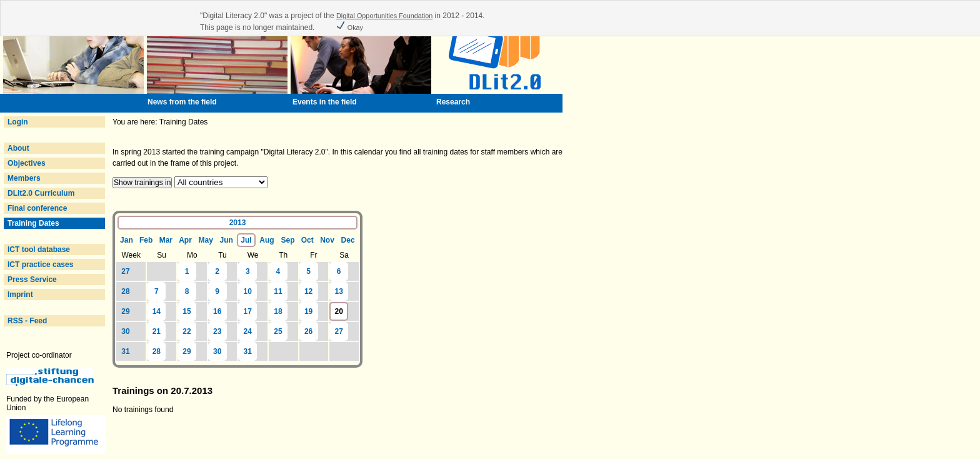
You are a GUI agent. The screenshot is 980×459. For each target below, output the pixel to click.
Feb (146, 240)
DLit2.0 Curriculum (41, 193)
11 (278, 291)
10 (248, 291)
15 (187, 311)
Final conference (37, 208)
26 (308, 331)
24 (248, 331)
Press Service (32, 280)
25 (278, 331)
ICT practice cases (40, 265)
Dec (348, 240)
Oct (307, 240)
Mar (166, 240)
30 (125, 331)
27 (125, 271)
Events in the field (325, 102)
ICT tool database (39, 250)
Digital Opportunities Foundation (384, 16)
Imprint (20, 295)
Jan (127, 240)
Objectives (27, 163)
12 (308, 291)
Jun (227, 240)
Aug (267, 240)
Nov (327, 240)
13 (339, 291)
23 (217, 331)
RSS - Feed (27, 321)
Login (18, 122)
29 (125, 311)
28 (125, 291)
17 (248, 311)
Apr (185, 240)
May (205, 240)
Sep (288, 240)
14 (157, 311)
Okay (349, 28)
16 (217, 311)
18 (278, 311)
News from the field (182, 102)
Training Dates (33, 223)
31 (125, 351)
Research (453, 102)
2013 (238, 223)
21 (157, 331)
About (18, 148)
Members (24, 178)
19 (308, 311)
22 (187, 331)
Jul (246, 240)
